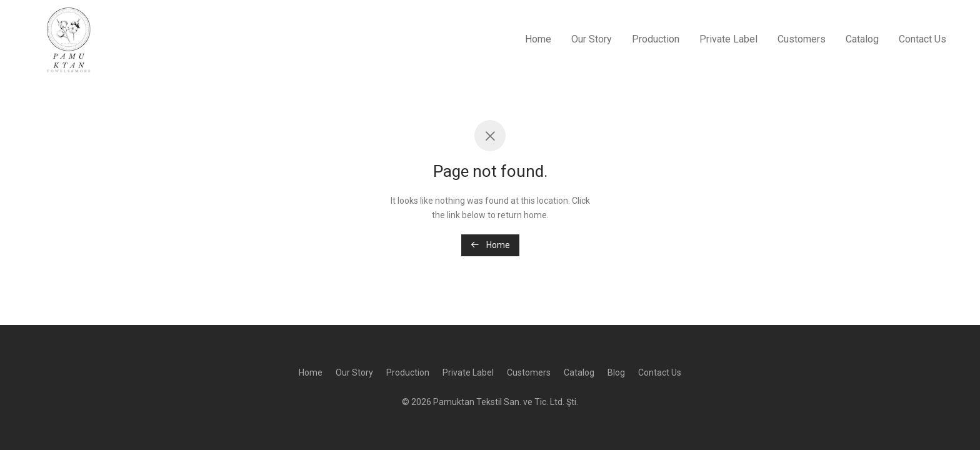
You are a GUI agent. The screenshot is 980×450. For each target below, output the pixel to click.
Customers (802, 39)
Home (538, 39)
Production (656, 39)
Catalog (862, 39)
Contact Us (922, 39)
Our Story (592, 39)
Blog (616, 372)
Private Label (728, 39)
